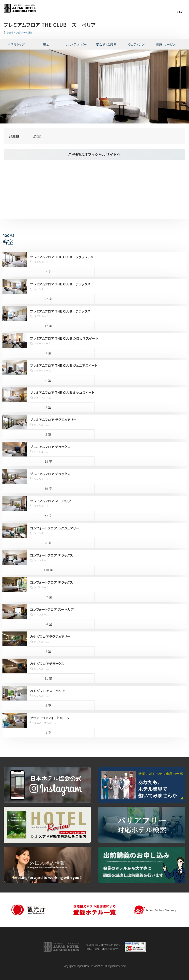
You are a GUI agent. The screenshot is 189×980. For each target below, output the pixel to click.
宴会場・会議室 (106, 44)
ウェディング (136, 44)
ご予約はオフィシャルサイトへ (94, 154)
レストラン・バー (76, 44)
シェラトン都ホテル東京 (20, 32)
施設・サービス (166, 44)
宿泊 (46, 44)
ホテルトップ (16, 44)
